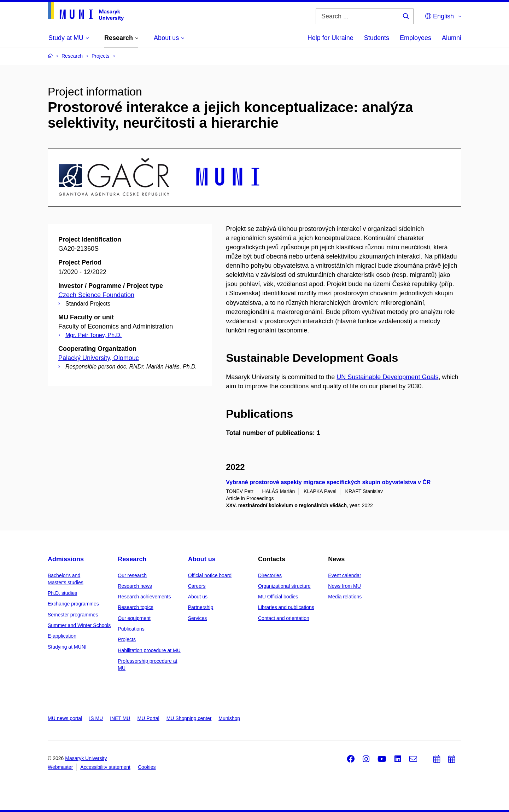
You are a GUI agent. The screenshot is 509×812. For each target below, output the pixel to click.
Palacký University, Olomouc (99, 358)
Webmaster (60, 767)
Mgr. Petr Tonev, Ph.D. (93, 335)
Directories (270, 575)
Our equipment (134, 618)
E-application (62, 636)
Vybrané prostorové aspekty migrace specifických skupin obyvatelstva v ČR (328, 482)
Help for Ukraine (330, 38)
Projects (127, 639)
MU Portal (148, 718)
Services (198, 618)
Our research (132, 575)
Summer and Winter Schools (79, 625)
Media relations (345, 597)
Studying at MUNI (67, 647)
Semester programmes (73, 615)
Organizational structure (284, 586)
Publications (131, 629)
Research (132, 559)
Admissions (66, 559)
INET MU (120, 718)
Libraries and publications (286, 607)
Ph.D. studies (62, 593)
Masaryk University (86, 758)
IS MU (96, 718)
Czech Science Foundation (96, 295)
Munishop (229, 718)
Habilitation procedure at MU (149, 650)
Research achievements (144, 597)
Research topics (135, 607)
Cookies (147, 767)
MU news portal (65, 718)
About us (202, 559)
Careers (197, 586)
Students (377, 38)
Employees (416, 38)
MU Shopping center (189, 718)
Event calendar (344, 575)
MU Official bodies (278, 597)
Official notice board (210, 575)
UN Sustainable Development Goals (387, 377)
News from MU (344, 586)
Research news (135, 586)
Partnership (201, 607)
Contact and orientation (284, 618)
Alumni (452, 38)
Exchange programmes (73, 604)
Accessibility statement (105, 767)
